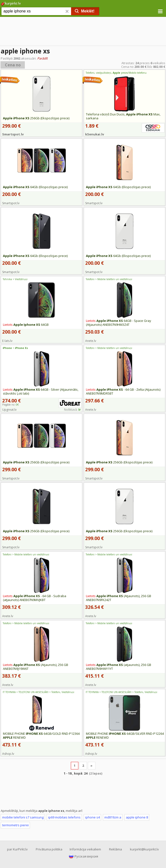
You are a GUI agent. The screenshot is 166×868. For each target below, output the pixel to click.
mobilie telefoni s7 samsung (23, 817)
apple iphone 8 (137, 817)
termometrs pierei (15, 825)
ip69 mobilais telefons (64, 817)
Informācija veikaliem (85, 849)
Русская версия (86, 856)
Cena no (13, 65)
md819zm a (113, 817)
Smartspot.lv (13, 134)
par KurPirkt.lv (17, 849)
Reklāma (115, 849)
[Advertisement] (83, 32)
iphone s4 (92, 817)
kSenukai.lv (95, 134)
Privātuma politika (49, 849)
